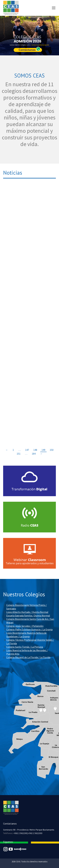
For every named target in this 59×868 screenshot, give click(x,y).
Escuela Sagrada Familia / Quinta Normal (28, 615)
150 (52, 450)
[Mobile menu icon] (54, 8)
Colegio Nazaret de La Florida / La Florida (28, 657)
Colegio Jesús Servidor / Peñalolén (25, 626)
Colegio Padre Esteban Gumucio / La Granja (29, 629)
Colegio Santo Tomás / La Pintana (25, 647)
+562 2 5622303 (35, 833)
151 (19, 454)
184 (34, 454)
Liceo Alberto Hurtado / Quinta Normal (27, 612)
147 (27, 450)
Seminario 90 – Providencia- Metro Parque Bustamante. (29, 830)
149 (43, 450)
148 (35, 450)
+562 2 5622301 (21, 833)
